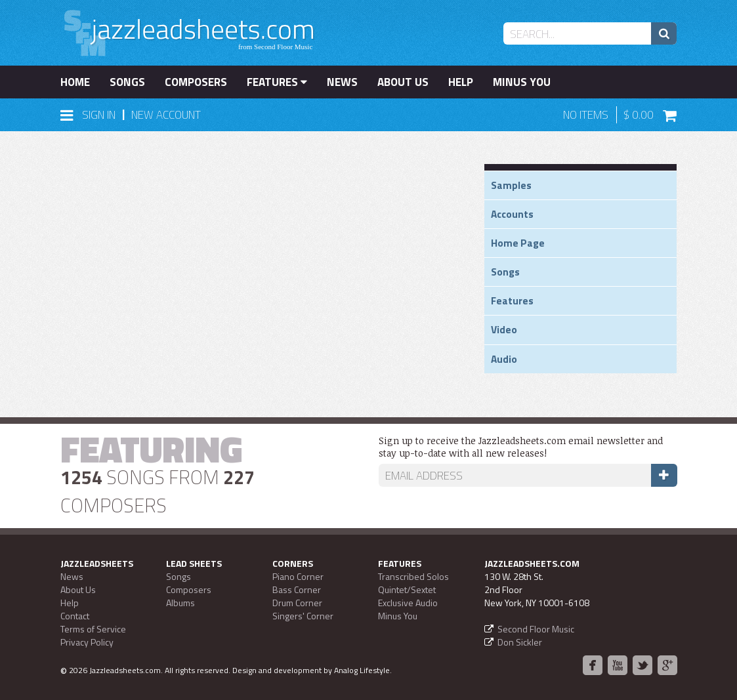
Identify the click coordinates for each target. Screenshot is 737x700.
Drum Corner (297, 603)
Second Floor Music (536, 629)
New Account (166, 115)
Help (461, 82)
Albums (180, 603)
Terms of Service (93, 629)
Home (75, 82)
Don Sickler (520, 642)
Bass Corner (297, 589)
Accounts (512, 214)
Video (504, 330)
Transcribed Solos (413, 576)
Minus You (522, 82)
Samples (511, 185)
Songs (127, 82)
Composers (196, 82)
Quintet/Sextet (407, 589)
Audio (504, 359)
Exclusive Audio (408, 603)
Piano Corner (298, 576)
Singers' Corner (303, 616)
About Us (403, 82)
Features (277, 82)
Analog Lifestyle (362, 670)
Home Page (518, 243)
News (342, 82)
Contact (75, 616)
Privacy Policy (87, 642)
